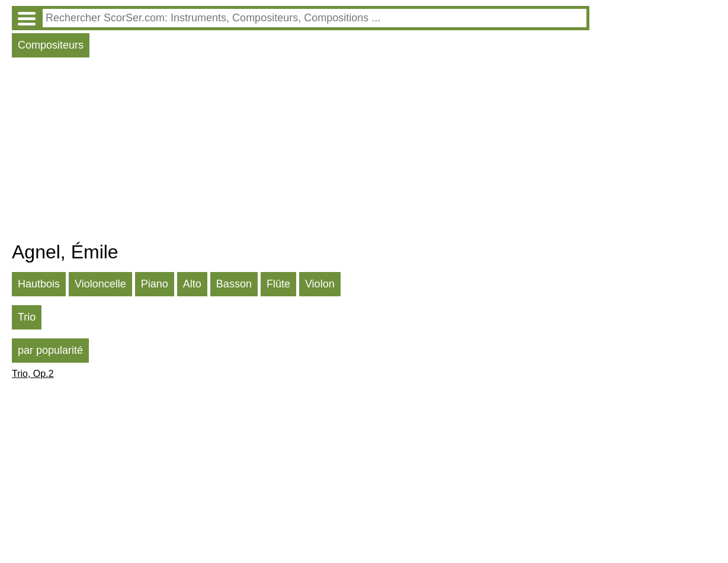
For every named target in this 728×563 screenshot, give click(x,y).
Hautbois (39, 284)
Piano (155, 284)
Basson (234, 284)
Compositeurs (51, 45)
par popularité (50, 350)
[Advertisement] (301, 152)
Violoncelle (100, 284)
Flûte (278, 284)
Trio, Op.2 (33, 374)
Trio (27, 317)
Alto (192, 284)
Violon (320, 284)
